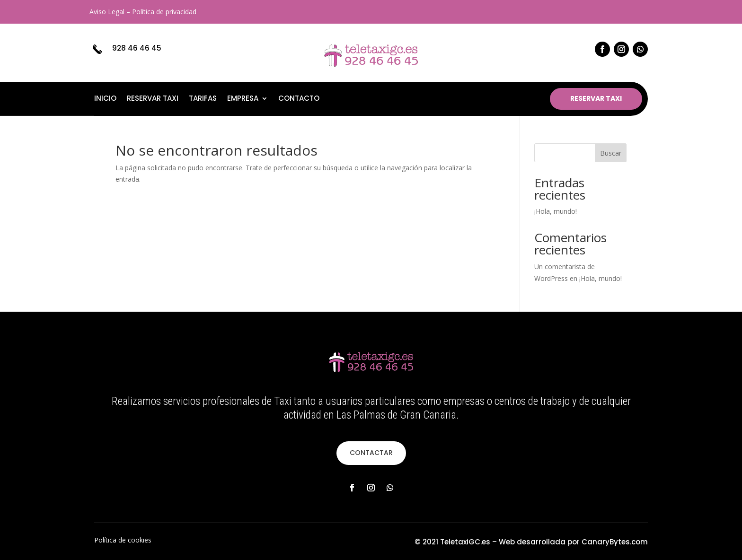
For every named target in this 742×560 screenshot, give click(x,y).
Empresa (243, 99)
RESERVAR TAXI (596, 98)
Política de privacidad (164, 12)
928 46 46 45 (137, 48)
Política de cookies (123, 540)
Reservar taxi (153, 99)
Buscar (611, 153)
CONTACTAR (371, 453)
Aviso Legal (107, 12)
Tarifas (203, 99)
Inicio (105, 99)
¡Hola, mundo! (556, 211)
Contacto (299, 99)
